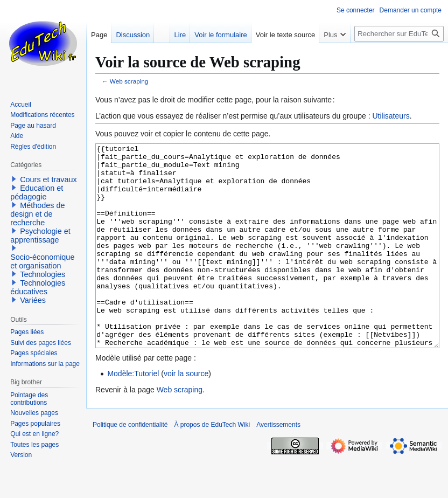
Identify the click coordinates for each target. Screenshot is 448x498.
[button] (14, 179)
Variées (33, 300)
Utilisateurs (391, 116)
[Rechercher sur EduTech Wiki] (399, 34)
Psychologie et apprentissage (40, 236)
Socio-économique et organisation (42, 261)
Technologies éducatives (38, 287)
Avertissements (278, 465)
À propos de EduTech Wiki (212, 465)
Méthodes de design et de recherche (37, 214)
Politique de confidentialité (130, 465)
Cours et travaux (48, 179)
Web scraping (129, 81)
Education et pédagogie (37, 192)
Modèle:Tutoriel (133, 414)
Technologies (43, 274)
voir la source (186, 414)
